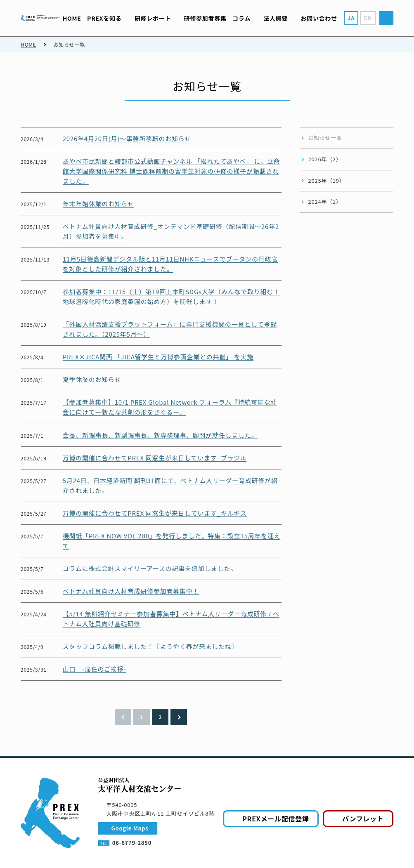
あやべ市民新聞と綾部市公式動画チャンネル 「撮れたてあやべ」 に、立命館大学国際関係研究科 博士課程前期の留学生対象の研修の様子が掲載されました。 (172, 171)
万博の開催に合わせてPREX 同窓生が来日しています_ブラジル (155, 458)
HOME (28, 44)
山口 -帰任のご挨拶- (95, 669)
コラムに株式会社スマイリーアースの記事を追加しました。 (150, 568)
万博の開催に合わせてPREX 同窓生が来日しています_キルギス (155, 513)
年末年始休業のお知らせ (98, 204)
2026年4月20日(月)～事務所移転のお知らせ (127, 138)
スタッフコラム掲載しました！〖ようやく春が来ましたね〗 (150, 646)
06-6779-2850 (132, 843)
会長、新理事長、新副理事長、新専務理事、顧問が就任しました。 (160, 435)
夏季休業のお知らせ (93, 379)
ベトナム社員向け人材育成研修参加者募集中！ (131, 591)
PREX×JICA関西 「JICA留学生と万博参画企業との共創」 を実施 (158, 357)
